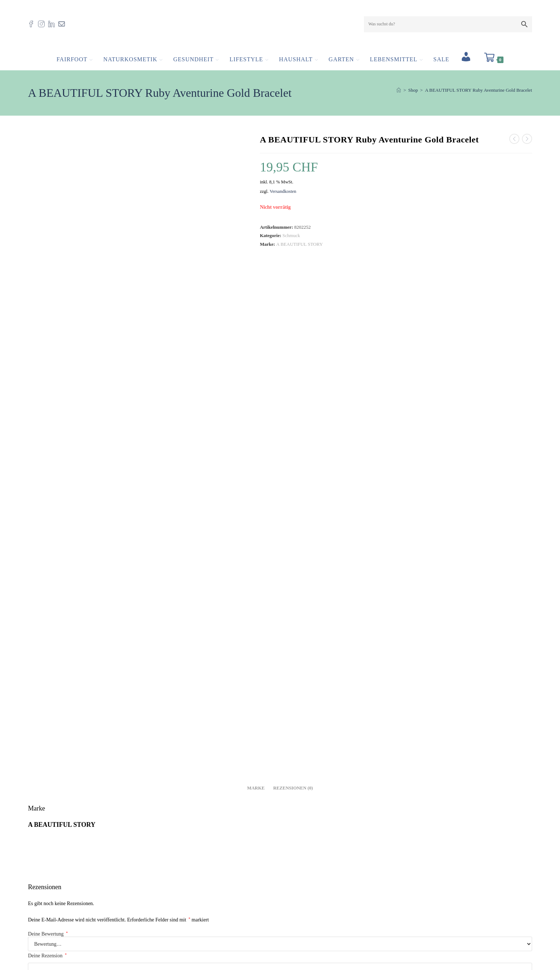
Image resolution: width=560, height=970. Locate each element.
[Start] (399, 94)
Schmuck (291, 239)
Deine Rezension (47, 496)
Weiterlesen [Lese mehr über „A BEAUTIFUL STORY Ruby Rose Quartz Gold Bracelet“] (450, 826)
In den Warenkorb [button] (110, 826)
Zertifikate (296, 912)
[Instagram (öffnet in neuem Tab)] (43, 26)
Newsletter (297, 939)
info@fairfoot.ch (67, 919)
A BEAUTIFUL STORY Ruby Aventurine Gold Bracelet (478, 94)
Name (36, 569)
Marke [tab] (256, 328)
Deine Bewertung (48, 474)
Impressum (297, 903)
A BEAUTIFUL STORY (300, 248)
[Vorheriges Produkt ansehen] (514, 142)
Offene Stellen (300, 894)
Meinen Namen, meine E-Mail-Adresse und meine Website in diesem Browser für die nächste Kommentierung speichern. (151, 612)
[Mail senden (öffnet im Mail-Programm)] (63, 26)
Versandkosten (283, 195)
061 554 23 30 (57, 928)
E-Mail (293, 569)
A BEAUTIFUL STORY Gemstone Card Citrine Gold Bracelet (110, 764)
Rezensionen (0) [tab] (293, 328)
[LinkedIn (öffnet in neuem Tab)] (53, 26)
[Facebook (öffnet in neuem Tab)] (33, 26)
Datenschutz (298, 930)
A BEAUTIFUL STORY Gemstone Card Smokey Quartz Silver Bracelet (280, 764)
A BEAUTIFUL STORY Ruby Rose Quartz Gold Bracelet (450, 764)
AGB (291, 921)
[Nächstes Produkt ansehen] (527, 142)
